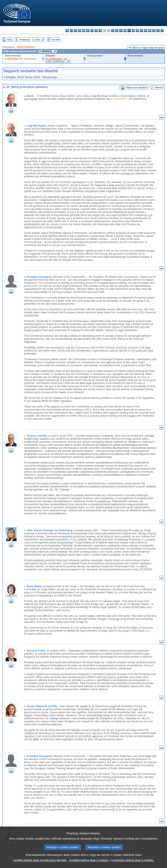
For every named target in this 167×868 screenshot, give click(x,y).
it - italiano (113, 31)
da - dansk (80, 31)
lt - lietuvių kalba (121, 31)
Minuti (159, 87)
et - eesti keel (88, 31)
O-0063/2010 (12, 59)
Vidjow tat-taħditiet (136, 87)
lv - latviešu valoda (117, 31)
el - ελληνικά (92, 31)
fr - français (100, 31)
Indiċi (9, 40)
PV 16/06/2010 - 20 (56, 59)
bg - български (67, 31)
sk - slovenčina (150, 31)
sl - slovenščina (154, 31)
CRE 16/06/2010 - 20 (58, 61)
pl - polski (137, 31)
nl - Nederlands (133, 31)
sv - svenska (162, 31)
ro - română (146, 31)
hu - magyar (125, 31)
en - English (96, 31)
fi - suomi (158, 31)
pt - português (141, 31)
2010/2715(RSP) (25, 47)
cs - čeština (75, 31)
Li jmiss (37, 40)
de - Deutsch (84, 31)
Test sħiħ (56, 40)
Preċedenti (24, 40)
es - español (71, 31)
